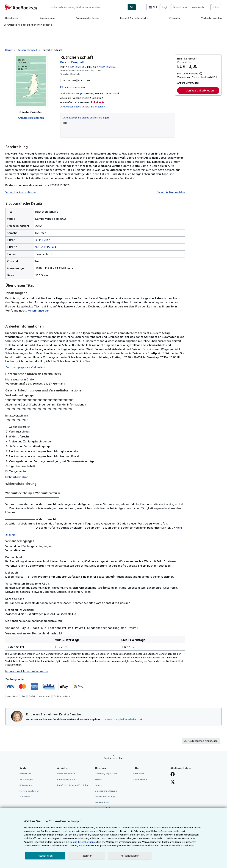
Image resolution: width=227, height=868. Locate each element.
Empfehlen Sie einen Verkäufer (73, 785)
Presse (98, 779)
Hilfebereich (139, 773)
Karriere (99, 785)
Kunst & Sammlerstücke (134, 18)
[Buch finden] (132, 7)
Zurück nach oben (113, 758)
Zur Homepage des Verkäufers (25, 367)
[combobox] (88, 7)
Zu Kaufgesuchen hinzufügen (201, 740)
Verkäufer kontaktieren (20, 192)
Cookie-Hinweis (103, 802)
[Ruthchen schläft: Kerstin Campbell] (31, 81)
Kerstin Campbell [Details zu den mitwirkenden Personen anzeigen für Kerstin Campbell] (27, 50)
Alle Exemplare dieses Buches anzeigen (86, 117)
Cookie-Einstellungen (82, 842)
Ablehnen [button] (87, 856)
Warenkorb (25, 796)
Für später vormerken (73, 87)
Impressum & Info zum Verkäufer (27, 671)
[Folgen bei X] (173, 782)
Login (165, 7)
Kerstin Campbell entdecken (124, 719)
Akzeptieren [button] (45, 856)
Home (9, 50)
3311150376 (77, 67)
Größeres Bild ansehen (31, 118)
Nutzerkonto (180, 7)
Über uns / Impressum (106, 773)
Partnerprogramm (66, 779)
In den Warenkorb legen (198, 90)
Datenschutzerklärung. (182, 845)
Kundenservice (140, 779)
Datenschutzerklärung (106, 790)
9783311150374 (46, 247)
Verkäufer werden (211, 18)
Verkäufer (175, 18)
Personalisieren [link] (130, 856)
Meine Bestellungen (29, 790)
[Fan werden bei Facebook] (173, 774)
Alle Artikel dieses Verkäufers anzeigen (83, 106)
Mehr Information (17, 477)
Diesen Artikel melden (171, 192)
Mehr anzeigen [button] (40, 310)
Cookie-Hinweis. (32, 845)
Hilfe (216, 7)
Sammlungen (47, 18)
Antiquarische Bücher (88, 18)
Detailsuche (12, 18)
